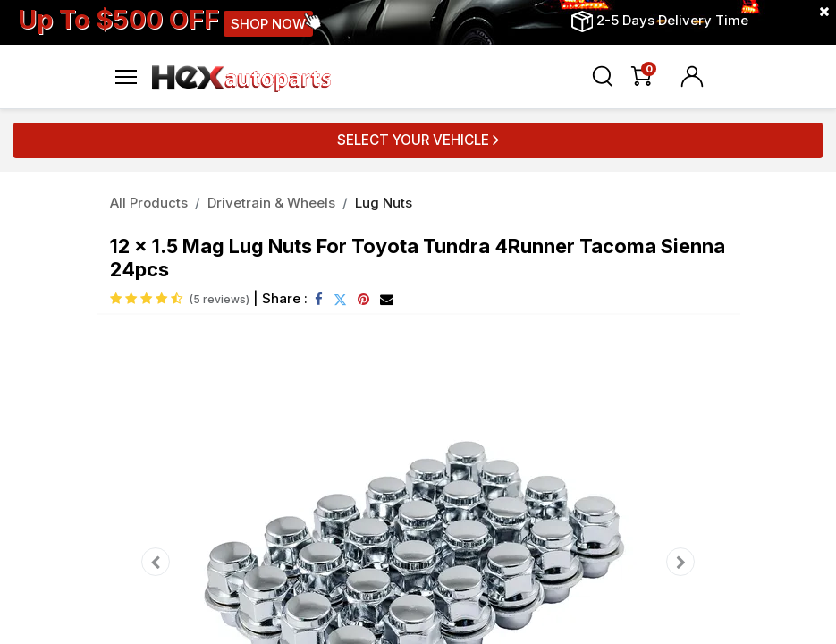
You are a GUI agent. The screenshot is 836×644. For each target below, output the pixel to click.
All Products (149, 203)
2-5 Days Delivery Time (672, 20)
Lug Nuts (384, 203)
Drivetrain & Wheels (271, 203)
